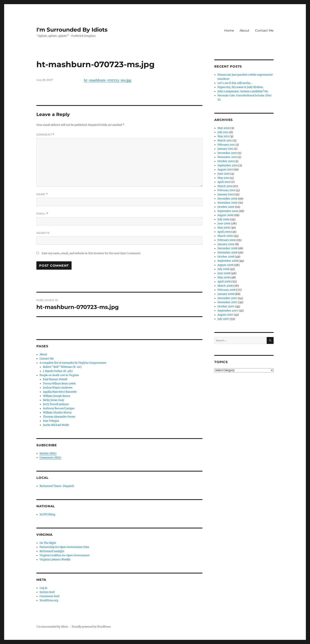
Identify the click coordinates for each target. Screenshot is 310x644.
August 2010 (225, 170)
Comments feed (49, 596)
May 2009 (224, 228)
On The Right (48, 543)
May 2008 (224, 277)
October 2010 (226, 161)
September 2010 (228, 165)
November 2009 (228, 203)
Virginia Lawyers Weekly (55, 560)
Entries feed (47, 592)
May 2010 (223, 178)
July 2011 (223, 132)
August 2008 (225, 265)
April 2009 (224, 232)
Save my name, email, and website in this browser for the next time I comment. (91, 253)
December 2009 (227, 199)
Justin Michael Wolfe (56, 425)
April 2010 (224, 182)
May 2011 (223, 136)
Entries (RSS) (48, 453)
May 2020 (224, 128)
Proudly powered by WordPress (91, 627)
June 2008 (224, 273)
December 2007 (227, 298)
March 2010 (225, 186)
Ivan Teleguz (51, 421)
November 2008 (227, 253)
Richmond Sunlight (52, 551)
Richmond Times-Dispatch (57, 486)
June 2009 (224, 224)
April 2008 (224, 282)
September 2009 (228, 211)
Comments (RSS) (50, 458)
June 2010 (224, 174)
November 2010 (227, 157)
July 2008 (223, 269)
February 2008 (227, 290)
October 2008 (226, 257)
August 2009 (225, 215)
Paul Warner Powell (55, 379)
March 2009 (225, 236)
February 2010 (226, 190)
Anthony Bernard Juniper (59, 408)
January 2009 (226, 244)
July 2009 (223, 219)
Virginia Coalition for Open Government (65, 555)
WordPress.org (49, 600)
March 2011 (225, 141)
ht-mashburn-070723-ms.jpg (108, 80)
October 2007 (226, 306)
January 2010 (226, 194)
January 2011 (225, 149)
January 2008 (226, 294)
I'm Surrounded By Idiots (72, 30)
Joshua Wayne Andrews (58, 388)
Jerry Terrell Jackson (56, 404)
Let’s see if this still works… (235, 83)
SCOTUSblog (47, 515)
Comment (45, 135)
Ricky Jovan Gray (53, 400)
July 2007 (223, 319)
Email (42, 214)
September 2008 (228, 261)
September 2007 (228, 311)
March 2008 (225, 286)
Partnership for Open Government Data (64, 547)
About (245, 31)
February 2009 (227, 240)
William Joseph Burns (57, 396)
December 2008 (227, 248)
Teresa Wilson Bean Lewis (59, 384)
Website (43, 233)
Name (42, 194)
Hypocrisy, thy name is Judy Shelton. (241, 87)
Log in (43, 588)
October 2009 (226, 207)
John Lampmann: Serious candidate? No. (243, 91)
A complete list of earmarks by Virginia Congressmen (73, 363)
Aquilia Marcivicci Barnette (60, 392)
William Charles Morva (57, 413)
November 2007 (227, 302)
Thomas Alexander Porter (59, 417)
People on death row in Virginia (59, 375)
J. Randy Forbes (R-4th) (58, 371)
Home (229, 31)
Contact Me (264, 31)
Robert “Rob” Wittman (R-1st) (62, 367)
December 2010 (227, 153)
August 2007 (225, 315)
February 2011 (226, 145)
